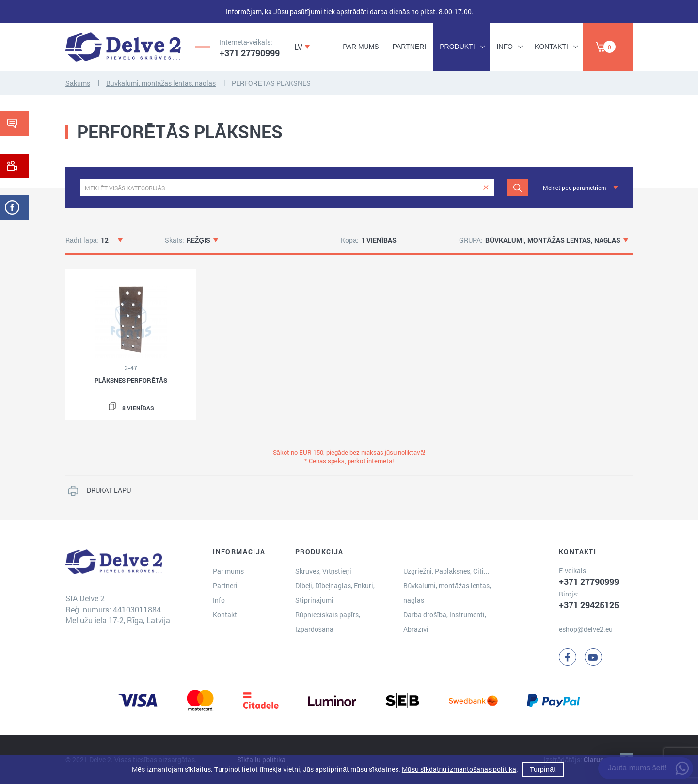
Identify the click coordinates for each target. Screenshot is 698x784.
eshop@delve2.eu (586, 629)
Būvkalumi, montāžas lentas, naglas (161, 83)
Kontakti (551, 47)
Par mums (361, 47)
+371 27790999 (250, 53)
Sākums (78, 83)
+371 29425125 (589, 605)
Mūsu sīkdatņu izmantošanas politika (459, 769)
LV (298, 47)
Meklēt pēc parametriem (574, 188)
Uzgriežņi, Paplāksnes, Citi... (446, 571)
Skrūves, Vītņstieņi (323, 571)
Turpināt (543, 769)
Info (505, 47)
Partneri (410, 47)
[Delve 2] (123, 47)
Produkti (457, 47)
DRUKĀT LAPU (109, 490)
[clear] (486, 188)
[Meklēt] (517, 188)
